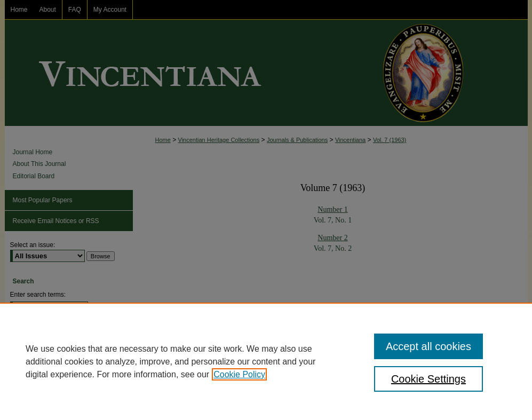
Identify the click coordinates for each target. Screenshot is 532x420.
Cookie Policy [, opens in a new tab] (239, 374)
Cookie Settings (428, 379)
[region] (266, 361)
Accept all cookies (428, 346)
